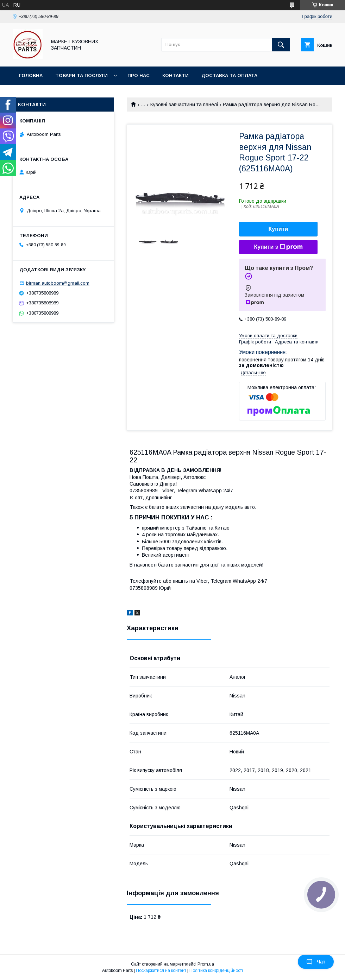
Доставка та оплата (229, 75)
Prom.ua (206, 964)
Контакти (175, 75)
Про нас (139, 75)
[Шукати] (281, 45)
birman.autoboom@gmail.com (58, 283)
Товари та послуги (81, 75)
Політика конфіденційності (216, 970)
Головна (31, 75)
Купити (278, 229)
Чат (316, 962)
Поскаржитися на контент (161, 970)
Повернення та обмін (49, 94)
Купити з (278, 247)
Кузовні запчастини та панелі (184, 105)
